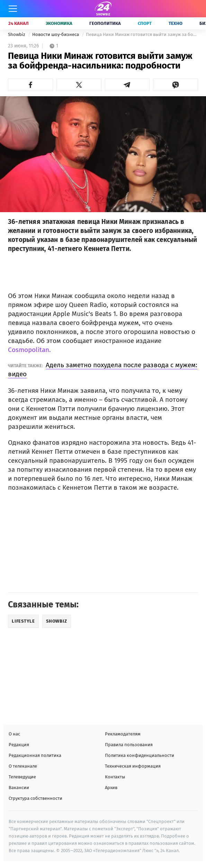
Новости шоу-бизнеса (56, 34)
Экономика (59, 23)
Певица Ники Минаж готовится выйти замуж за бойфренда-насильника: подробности (142, 34)
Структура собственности (35, 798)
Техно (176, 23)
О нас (14, 734)
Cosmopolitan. (29, 350)
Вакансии (19, 788)
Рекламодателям (123, 734)
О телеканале (23, 766)
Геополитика (105, 23)
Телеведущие (22, 777)
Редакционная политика (35, 755)
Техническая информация (133, 766)
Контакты (115, 777)
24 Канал (19, 23)
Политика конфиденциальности (140, 755)
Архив (111, 788)
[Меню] (13, 9)
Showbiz (17, 34)
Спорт (145, 23)
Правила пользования (129, 745)
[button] (30, 85)
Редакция (19, 745)
